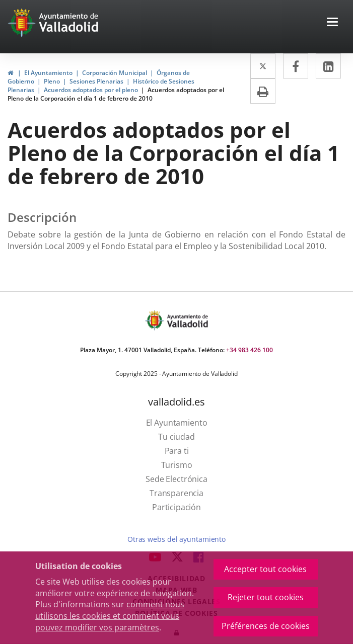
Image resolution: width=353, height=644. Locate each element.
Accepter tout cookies (265, 569)
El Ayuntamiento (48, 73)
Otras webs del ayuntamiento (176, 539)
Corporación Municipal (115, 73)
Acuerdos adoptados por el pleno (91, 90)
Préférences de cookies (266, 626)
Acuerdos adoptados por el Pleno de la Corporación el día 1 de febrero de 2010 (116, 94)
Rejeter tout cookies (266, 597)
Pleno (52, 81)
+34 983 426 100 (250, 350)
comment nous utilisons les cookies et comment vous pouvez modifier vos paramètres (110, 616)
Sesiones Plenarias (96, 81)
